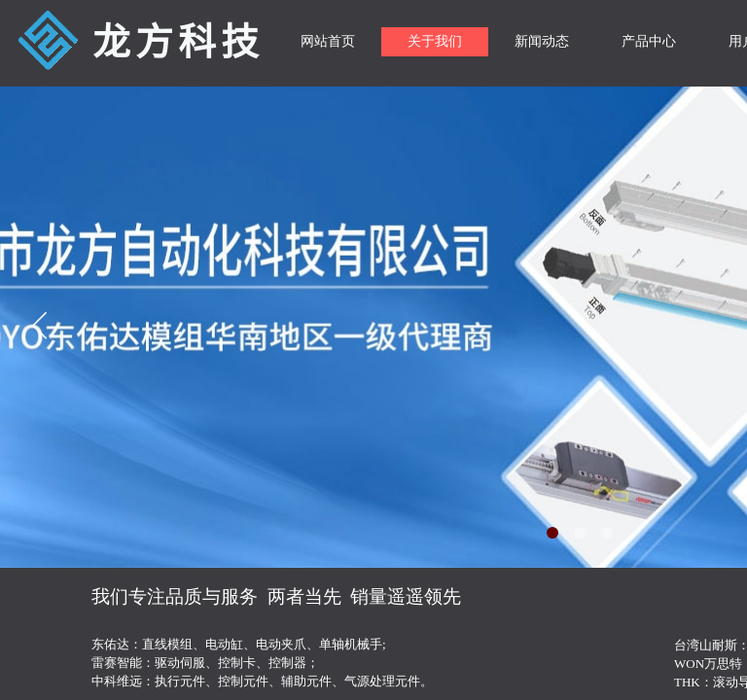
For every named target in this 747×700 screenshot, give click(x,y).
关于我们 (435, 41)
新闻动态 (542, 41)
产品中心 (649, 41)
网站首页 (328, 41)
